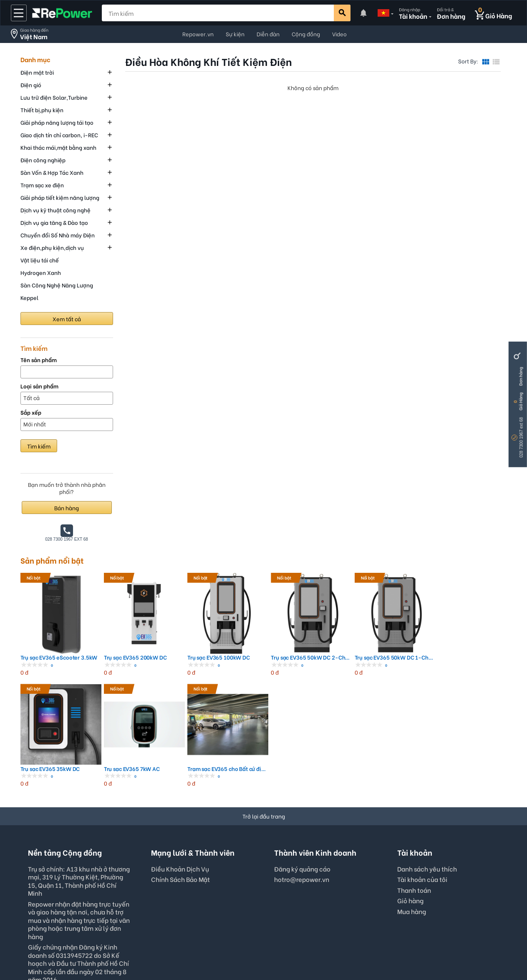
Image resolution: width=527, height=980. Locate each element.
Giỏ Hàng (521, 402)
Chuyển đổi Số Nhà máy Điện (58, 235)
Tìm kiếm (39, 446)
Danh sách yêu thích (427, 735)
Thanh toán (414, 756)
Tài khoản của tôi (422, 746)
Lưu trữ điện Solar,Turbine (54, 97)
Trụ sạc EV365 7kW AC (415, 635)
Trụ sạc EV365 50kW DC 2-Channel (233, 635)
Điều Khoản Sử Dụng (171, 952)
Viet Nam (320, 906)
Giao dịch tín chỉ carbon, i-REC (59, 135)
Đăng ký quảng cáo (302, 735)
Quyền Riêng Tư (232, 952)
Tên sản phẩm (39, 360)
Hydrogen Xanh (41, 272)
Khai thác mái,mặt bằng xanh (58, 147)
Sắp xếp (31, 412)
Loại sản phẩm (39, 386)
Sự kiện (235, 34)
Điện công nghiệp (43, 160)
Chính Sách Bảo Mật (180, 746)
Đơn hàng (521, 377)
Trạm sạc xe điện (42, 185)
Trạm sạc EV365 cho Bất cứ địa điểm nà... (478, 635)
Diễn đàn (268, 34)
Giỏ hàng (410, 767)
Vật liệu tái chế (40, 260)
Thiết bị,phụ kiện (42, 110)
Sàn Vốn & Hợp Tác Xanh (52, 172)
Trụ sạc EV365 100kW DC (172, 635)
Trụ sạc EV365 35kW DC (355, 635)
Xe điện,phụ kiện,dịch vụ (52, 247)
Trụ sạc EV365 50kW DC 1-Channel (294, 635)
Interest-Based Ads (291, 952)
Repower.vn (198, 34)
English (205, 906)
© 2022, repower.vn (356, 952)
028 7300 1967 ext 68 (521, 437)
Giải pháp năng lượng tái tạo (57, 122)
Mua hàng (412, 777)
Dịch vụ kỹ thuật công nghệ (55, 210)
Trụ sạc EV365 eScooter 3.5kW (50, 635)
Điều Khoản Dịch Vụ (180, 735)
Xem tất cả (67, 319)
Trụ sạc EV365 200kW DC (111, 635)
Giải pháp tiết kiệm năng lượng (60, 197)
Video (339, 34)
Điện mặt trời (37, 72)
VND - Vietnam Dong (261, 906)
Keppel (29, 297)
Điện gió (31, 84)
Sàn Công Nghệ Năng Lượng (57, 285)
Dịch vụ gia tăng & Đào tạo (54, 222)
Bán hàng (67, 508)
